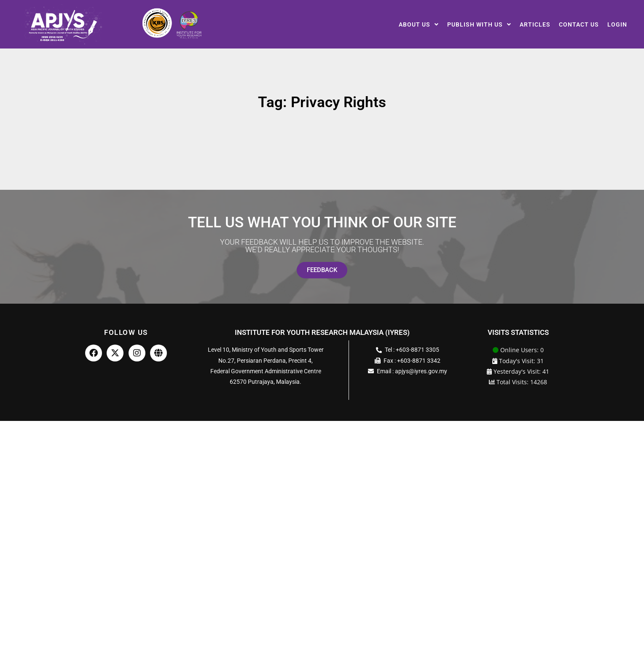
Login (617, 24)
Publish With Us (479, 24)
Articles (535, 24)
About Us (419, 24)
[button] (419, 24)
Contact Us (579, 24)
